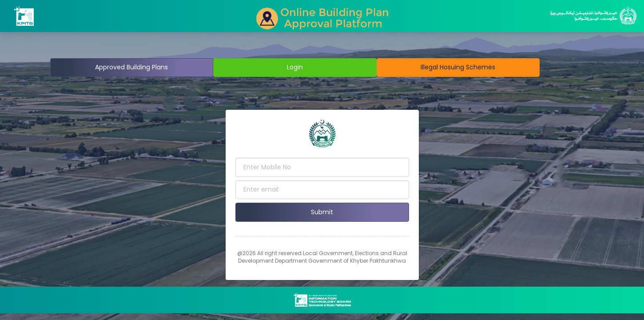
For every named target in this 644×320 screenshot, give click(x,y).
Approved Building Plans (131, 67)
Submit (322, 212)
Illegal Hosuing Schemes (458, 67)
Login (295, 67)
